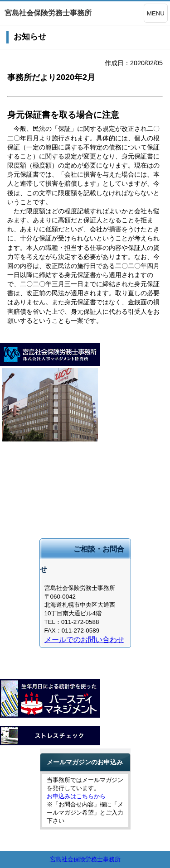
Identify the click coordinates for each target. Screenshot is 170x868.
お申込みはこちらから (76, 796)
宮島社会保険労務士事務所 (85, 859)
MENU (156, 13)
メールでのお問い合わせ (84, 640)
